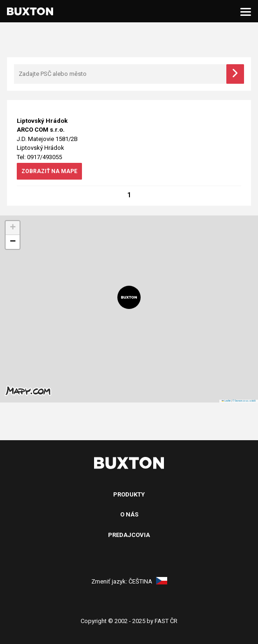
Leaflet (226, 401)
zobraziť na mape (49, 171)
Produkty (129, 494)
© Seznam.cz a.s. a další (244, 401)
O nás (129, 514)
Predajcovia (129, 535)
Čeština (148, 581)
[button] (129, 297)
